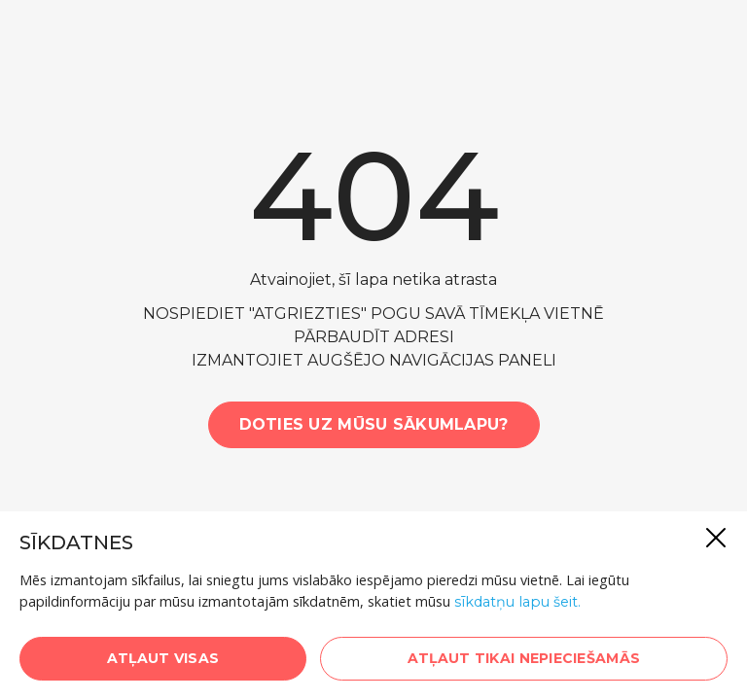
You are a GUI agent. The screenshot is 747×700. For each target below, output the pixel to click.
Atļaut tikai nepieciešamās (524, 658)
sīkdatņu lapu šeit (516, 602)
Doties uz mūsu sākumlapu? (374, 424)
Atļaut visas (163, 658)
